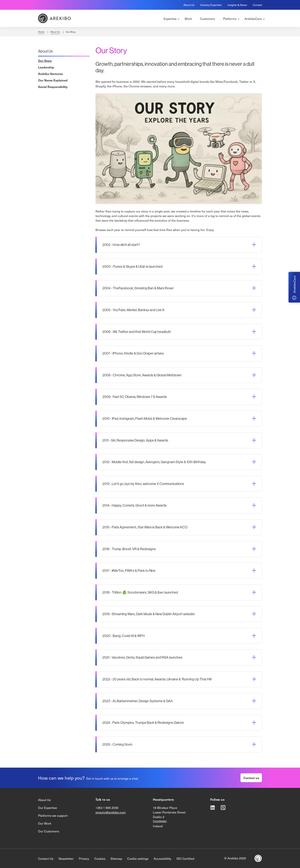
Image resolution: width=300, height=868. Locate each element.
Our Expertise (48, 808)
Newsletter (66, 858)
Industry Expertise (211, 5)
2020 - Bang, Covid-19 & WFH (124, 636)
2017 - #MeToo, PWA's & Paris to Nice (129, 571)
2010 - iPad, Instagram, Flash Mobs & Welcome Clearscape (145, 419)
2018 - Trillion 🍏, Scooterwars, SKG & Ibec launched (140, 592)
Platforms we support (53, 815)
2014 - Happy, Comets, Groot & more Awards (135, 505)
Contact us (251, 778)
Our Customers (49, 831)
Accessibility (162, 858)
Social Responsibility (53, 87)
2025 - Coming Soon (117, 744)
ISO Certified (185, 858)
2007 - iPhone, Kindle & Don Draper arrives (133, 353)
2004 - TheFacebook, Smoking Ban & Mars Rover (138, 288)
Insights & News (237, 5)
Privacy (84, 858)
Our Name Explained (53, 80)
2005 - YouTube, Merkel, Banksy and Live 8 (133, 310)
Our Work (45, 823)
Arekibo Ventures (50, 74)
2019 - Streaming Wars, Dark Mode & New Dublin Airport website (149, 614)
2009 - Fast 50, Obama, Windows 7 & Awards (135, 397)
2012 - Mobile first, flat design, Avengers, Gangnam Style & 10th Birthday (154, 462)
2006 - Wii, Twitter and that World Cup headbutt (137, 332)
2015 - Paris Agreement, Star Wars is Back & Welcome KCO (145, 527)
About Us (189, 5)
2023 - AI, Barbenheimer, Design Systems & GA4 (137, 701)
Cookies (100, 858)
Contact (257, 5)
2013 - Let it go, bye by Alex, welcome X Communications (143, 484)
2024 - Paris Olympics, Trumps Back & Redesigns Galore (143, 723)
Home (41, 32)
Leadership (46, 67)
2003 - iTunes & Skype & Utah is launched (132, 266)
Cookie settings (138, 858)
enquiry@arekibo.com (111, 812)
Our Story (45, 61)
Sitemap (116, 858)
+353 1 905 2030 (107, 808)
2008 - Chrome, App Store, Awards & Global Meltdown (142, 375)
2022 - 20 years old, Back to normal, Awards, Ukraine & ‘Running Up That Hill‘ (157, 679)
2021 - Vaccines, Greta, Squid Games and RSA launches (142, 657)
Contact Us (46, 858)
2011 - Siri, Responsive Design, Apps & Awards (135, 440)
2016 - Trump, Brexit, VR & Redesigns (129, 549)
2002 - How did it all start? (121, 245)
